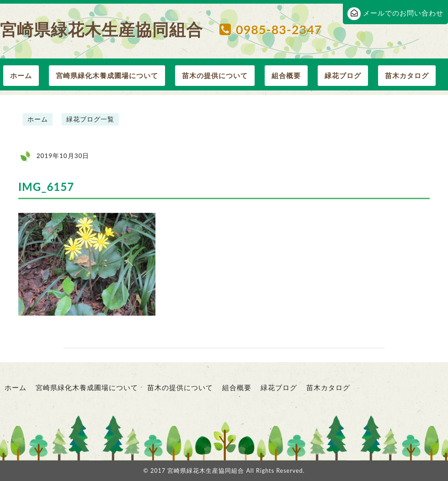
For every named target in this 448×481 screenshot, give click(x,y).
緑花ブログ (343, 75)
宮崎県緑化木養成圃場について (107, 75)
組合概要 (286, 75)
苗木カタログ (407, 75)
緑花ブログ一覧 (90, 119)
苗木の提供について (215, 75)
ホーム (21, 75)
